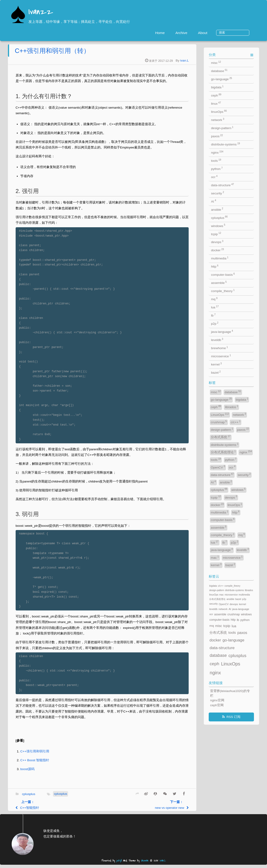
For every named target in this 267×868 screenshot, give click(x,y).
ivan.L (210, 64)
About (219, 33)
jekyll (119, 864)
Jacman (145, 864)
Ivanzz (41, 12)
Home (177, 33)
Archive (198, 33)
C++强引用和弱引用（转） (77, 54)
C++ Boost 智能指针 (60, 763)
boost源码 (53, 772)
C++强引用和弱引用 (60, 754)
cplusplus (54, 797)
